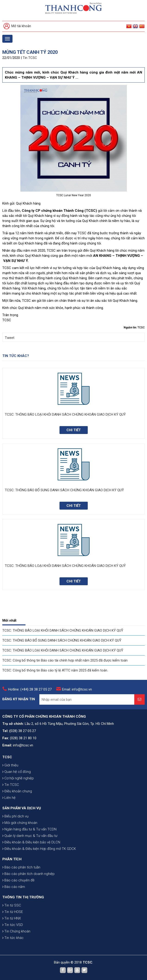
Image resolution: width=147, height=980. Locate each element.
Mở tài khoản (17, 26)
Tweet (10, 338)
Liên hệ (9, 798)
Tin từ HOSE (13, 912)
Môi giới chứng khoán (20, 823)
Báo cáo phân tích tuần (21, 867)
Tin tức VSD (13, 925)
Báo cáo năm (14, 887)
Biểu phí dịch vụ (15, 816)
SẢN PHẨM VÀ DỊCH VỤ (22, 808)
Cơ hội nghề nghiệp (18, 778)
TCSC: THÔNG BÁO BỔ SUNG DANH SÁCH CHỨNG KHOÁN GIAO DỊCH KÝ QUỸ (62, 640)
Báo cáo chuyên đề (18, 880)
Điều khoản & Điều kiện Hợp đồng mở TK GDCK (39, 849)
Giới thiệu (10, 765)
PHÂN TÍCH (12, 859)
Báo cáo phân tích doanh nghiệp (28, 874)
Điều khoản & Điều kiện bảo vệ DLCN (31, 842)
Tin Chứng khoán (16, 931)
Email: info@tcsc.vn (77, 689)
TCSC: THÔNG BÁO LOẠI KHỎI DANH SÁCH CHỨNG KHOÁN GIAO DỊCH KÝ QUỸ (63, 630)
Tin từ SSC (12, 905)
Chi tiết (74, 430)
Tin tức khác (13, 938)
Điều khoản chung (17, 791)
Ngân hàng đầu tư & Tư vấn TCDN (29, 829)
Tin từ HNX (12, 918)
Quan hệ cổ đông (17, 772)
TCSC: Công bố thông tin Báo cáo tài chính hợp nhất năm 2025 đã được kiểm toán (65, 660)
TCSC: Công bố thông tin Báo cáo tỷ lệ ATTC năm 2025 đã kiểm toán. (55, 670)
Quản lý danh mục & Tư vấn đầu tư (30, 836)
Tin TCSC (30, 58)
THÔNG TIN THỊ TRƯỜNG (23, 897)
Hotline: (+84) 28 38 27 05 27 (30, 689)
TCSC (7, 757)
